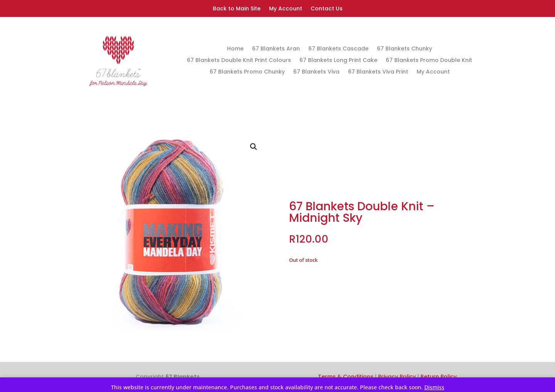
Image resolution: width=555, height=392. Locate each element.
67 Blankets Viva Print (378, 72)
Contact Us (327, 9)
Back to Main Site (237, 9)
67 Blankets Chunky (404, 49)
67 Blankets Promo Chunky (247, 72)
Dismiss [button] (434, 387)
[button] (254, 147)
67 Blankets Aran (276, 49)
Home (235, 49)
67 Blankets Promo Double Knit (429, 61)
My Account (286, 9)
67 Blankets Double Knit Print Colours (239, 61)
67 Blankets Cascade (338, 49)
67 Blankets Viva (316, 72)
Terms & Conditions (346, 377)
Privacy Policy (397, 377)
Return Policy (439, 377)
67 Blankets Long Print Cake (338, 61)
